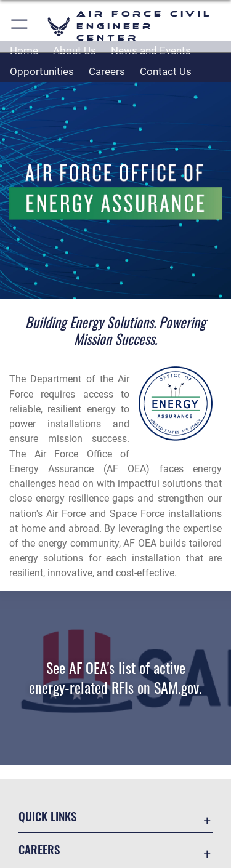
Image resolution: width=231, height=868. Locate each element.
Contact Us (166, 71)
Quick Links (47, 816)
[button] (20, 26)
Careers (107, 71)
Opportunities (42, 71)
